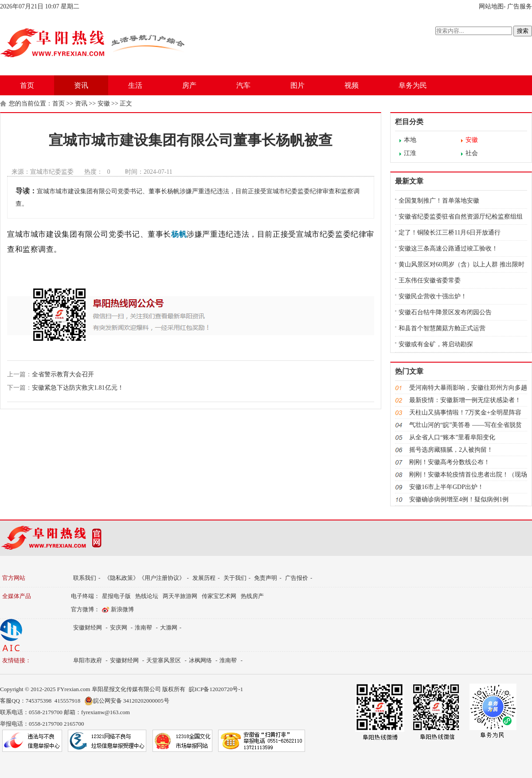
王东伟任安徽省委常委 (430, 280)
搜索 (523, 31)
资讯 (81, 85)
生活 (135, 85)
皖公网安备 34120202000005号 (127, 701)
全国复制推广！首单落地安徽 (439, 201)
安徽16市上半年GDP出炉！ (446, 487)
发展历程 (204, 578)
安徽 (104, 104)
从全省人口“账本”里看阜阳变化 (452, 437)
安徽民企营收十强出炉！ (433, 296)
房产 (189, 85)
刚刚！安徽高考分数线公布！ (450, 462)
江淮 (410, 153)
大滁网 (169, 627)
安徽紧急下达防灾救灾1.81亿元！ (78, 388)
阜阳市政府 (88, 660)
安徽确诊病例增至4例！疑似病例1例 (459, 499)
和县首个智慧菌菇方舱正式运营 (442, 328)
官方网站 (14, 578)
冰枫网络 (200, 660)
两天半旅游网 (180, 596)
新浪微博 (122, 609)
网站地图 (491, 6)
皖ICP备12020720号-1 (216, 689)
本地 (410, 140)
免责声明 (266, 578)
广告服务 (520, 6)
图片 (297, 85)
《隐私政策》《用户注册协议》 (145, 578)
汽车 (243, 85)
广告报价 (297, 578)
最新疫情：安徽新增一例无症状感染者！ (465, 400)
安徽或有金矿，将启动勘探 (436, 344)
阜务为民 (413, 85)
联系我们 (85, 578)
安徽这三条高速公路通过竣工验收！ (448, 248)
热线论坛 (147, 596)
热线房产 (252, 596)
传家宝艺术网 (219, 596)
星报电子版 (116, 596)
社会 (472, 153)
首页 (27, 85)
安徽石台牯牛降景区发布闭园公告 (445, 312)
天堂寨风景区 (164, 660)
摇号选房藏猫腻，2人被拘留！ (451, 450)
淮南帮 (143, 627)
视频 (352, 85)
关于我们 (235, 578)
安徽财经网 (88, 627)
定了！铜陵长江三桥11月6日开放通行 (450, 233)
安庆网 (119, 627)
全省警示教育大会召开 (63, 374)
